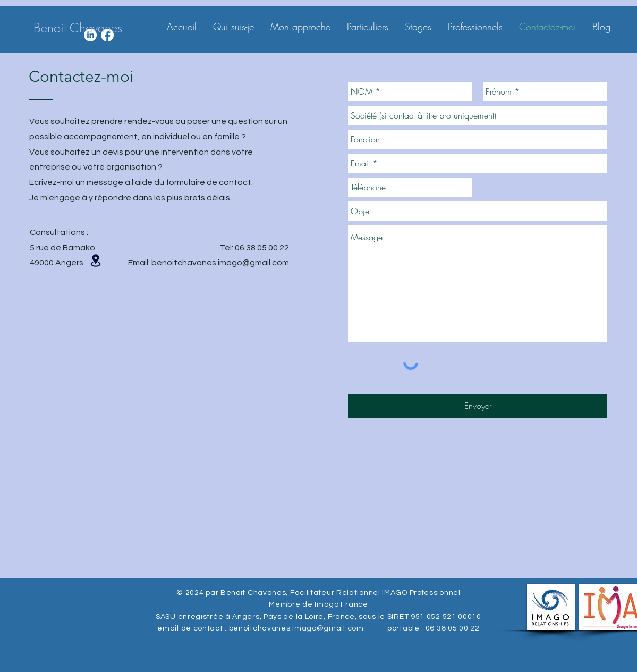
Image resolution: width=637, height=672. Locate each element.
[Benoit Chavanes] (78, 28)
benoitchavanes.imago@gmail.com (220, 263)
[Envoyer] (478, 406)
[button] (96, 261)
